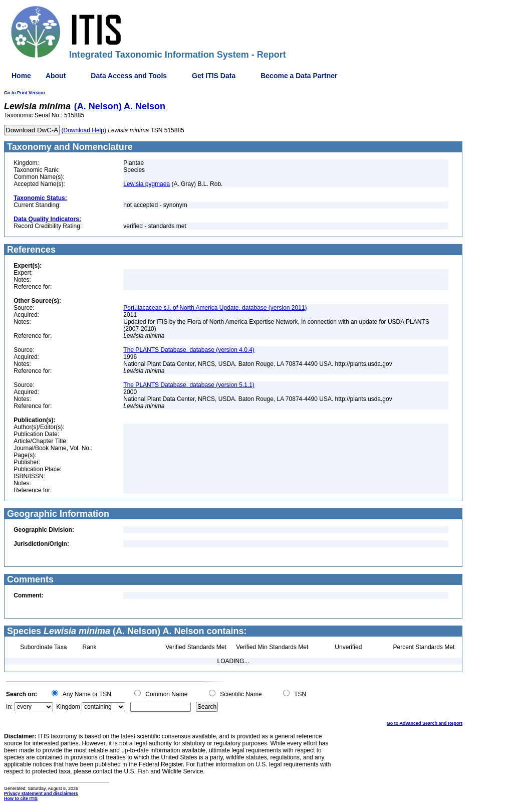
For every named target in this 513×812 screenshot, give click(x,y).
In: (9, 707)
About (56, 76)
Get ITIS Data (214, 76)
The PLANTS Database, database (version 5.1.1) (189, 385)
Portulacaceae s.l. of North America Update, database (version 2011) (215, 308)
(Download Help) (84, 130)
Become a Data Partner (299, 76)
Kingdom (68, 707)
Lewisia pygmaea (147, 184)
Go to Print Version (25, 93)
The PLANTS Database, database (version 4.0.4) (189, 350)
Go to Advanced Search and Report (425, 723)
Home (21, 76)
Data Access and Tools (129, 76)
